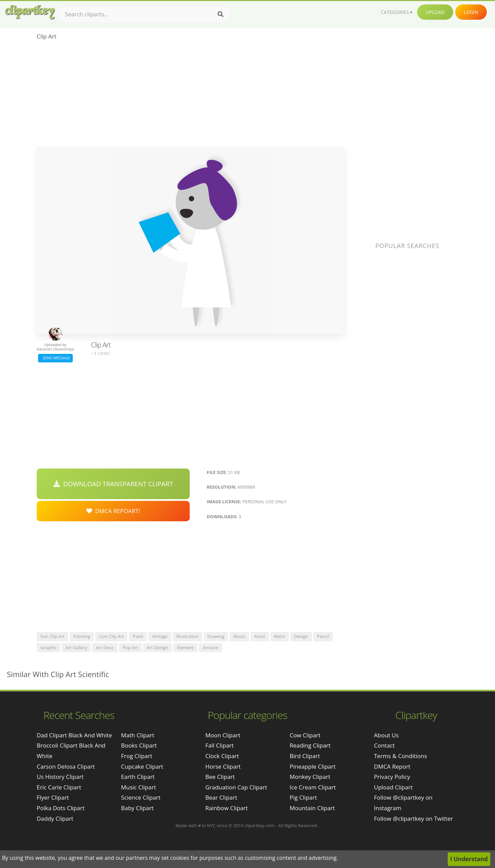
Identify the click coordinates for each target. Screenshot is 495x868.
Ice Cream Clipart (313, 787)
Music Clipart (139, 787)
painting (82, 636)
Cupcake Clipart (142, 766)
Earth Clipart (138, 777)
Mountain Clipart (312, 808)
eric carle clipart (59, 787)
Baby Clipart (137, 808)
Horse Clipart (223, 766)
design (301, 636)
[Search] (220, 14)
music (239, 636)
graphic (48, 648)
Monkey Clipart (310, 777)
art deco (105, 648)
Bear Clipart (221, 797)
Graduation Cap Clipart (236, 787)
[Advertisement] (191, 96)
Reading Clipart (310, 745)
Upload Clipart (393, 787)
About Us (386, 735)
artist (260, 636)
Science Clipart (141, 797)
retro (280, 636)
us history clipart (60, 777)
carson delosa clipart (66, 766)
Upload (435, 12)
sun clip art (53, 636)
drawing (216, 636)
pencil (323, 636)
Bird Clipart (305, 756)
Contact (384, 745)
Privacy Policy (392, 777)
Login (471, 12)
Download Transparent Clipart (113, 484)
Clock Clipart (222, 756)
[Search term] (144, 14)
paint (138, 636)
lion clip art (112, 636)
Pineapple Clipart (313, 766)
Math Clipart (138, 735)
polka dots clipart (61, 808)
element (186, 648)
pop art (130, 648)
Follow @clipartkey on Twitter (413, 818)
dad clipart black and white (74, 735)
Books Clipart (139, 745)
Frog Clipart (137, 756)
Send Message (55, 358)
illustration (187, 636)
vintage (160, 636)
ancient (210, 648)
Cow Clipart (305, 735)
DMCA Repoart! (113, 511)
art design (158, 648)
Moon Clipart (223, 735)
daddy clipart (55, 818)
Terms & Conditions (400, 756)
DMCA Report (392, 766)
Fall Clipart (219, 745)
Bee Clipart (220, 777)
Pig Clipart (303, 797)
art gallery (76, 648)
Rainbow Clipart (227, 808)
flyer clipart (53, 797)
